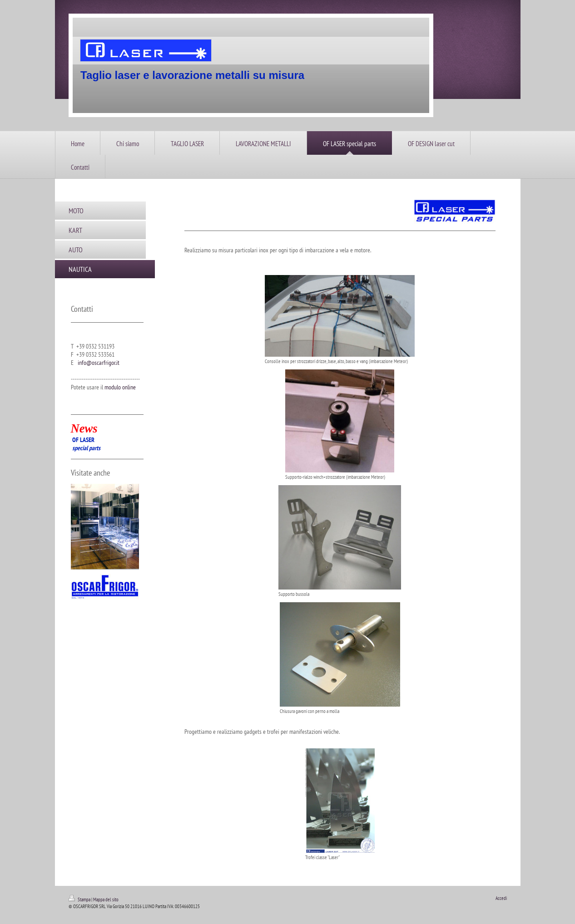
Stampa (80, 899)
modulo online (120, 387)
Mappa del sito (106, 899)
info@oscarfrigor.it (99, 363)
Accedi (501, 898)
